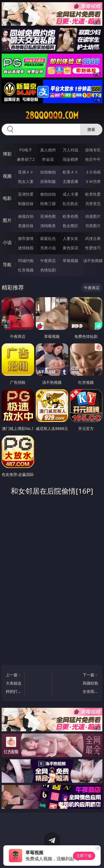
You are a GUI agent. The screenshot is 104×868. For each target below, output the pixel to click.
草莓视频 (70, 261)
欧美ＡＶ (70, 172)
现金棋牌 (70, 159)
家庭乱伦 (48, 238)
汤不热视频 (93, 261)
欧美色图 (70, 216)
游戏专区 (93, 150)
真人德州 (48, 150)
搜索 (91, 129)
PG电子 (26, 150)
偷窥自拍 (26, 216)
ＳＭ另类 (93, 181)
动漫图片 (93, 216)
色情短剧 (48, 270)
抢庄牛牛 (93, 159)
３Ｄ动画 (93, 172)
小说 (7, 242)
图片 (7, 220)
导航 (7, 265)
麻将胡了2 (26, 159)
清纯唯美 (48, 226)
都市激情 (26, 238)
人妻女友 (70, 238)
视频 (7, 176)
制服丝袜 (26, 204)
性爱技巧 (93, 248)
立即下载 (84, 856)
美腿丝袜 (26, 226)
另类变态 (93, 204)
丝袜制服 (48, 181)
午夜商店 (48, 261)
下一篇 (90, 684)
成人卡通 (70, 194)
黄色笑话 (70, 248)
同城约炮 (26, 261)
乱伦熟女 (70, 204)
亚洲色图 (48, 216)
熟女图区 (70, 226)
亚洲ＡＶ (26, 172)
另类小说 (48, 248)
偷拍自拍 (48, 194)
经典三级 (48, 204)
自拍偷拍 (48, 172)
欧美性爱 (93, 194)
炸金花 (48, 159)
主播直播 (70, 181)
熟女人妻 (26, 181)
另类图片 (93, 226)
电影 (7, 198)
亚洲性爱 (26, 194)
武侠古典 (93, 238)
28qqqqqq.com (52, 115)
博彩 (7, 154)
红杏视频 (26, 270)
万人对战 (70, 150)
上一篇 (14, 684)
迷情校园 (26, 248)
